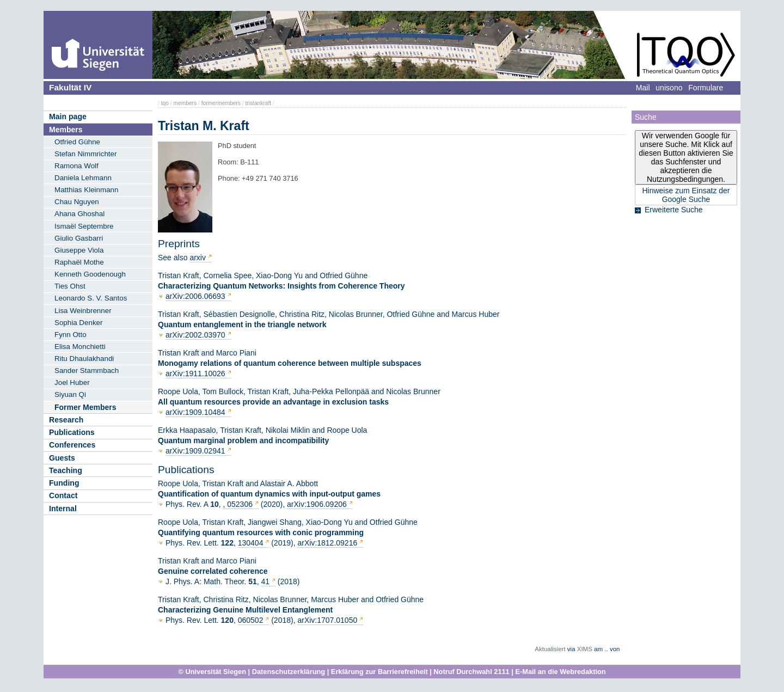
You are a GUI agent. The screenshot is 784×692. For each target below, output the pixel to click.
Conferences (72, 445)
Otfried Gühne (77, 142)
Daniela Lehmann (83, 178)
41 (266, 581)
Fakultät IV (70, 87)
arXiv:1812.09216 (327, 543)
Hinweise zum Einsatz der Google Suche (686, 195)
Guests (62, 458)
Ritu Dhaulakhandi (84, 359)
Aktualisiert (550, 649)
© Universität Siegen (212, 672)
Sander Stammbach (87, 371)
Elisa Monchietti (80, 347)
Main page (68, 117)
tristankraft (258, 103)
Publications (72, 432)
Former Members (85, 407)
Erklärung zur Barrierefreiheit (379, 672)
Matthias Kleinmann (86, 190)
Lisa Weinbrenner (83, 311)
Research (66, 420)
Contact (63, 495)
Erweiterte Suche (674, 210)
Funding (64, 483)
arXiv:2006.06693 (195, 296)
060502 (252, 620)
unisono (669, 88)
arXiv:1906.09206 (317, 504)
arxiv (198, 258)
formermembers (221, 103)
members (185, 103)
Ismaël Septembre (84, 226)
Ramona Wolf (76, 166)
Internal (63, 509)
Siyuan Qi (70, 394)
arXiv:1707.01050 (327, 620)
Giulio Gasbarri (79, 238)
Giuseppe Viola (79, 250)
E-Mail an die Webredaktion (560, 672)
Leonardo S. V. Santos (91, 298)
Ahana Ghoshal (79, 214)
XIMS (585, 649)
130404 (252, 543)
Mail (643, 88)
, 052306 (238, 504)
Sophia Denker (78, 323)
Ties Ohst (70, 286)
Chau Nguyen (77, 202)
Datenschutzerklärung (289, 672)
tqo (165, 103)
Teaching (66, 470)
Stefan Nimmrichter (85, 154)
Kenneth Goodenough (90, 274)
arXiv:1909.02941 (195, 451)
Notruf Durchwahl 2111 (471, 672)
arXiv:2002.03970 (195, 335)
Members (66, 130)
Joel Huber (72, 382)
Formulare (706, 88)
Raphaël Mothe (79, 262)
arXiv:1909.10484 (195, 412)
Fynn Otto (71, 335)
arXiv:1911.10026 (195, 373)
